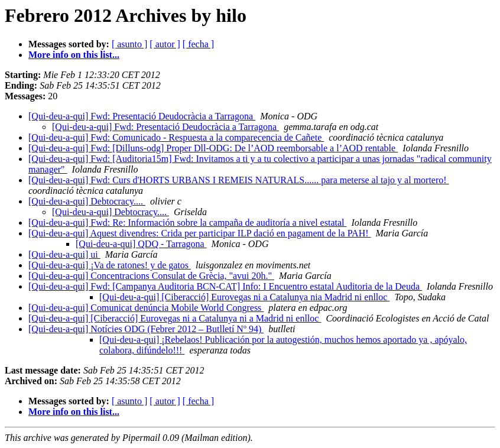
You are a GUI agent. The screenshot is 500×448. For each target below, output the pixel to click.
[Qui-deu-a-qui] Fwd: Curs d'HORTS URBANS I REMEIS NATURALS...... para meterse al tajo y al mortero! (239, 180)
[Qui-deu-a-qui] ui (64, 254)
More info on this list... (74, 55)
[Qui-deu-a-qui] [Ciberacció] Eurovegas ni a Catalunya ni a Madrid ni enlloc (175, 318)
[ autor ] (165, 44)
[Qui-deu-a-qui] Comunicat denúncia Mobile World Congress (146, 308)
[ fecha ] (198, 44)
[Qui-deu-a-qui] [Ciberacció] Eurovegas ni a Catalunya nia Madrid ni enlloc (244, 297)
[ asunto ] (129, 44)
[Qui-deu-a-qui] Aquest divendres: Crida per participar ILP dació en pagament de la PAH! (200, 233)
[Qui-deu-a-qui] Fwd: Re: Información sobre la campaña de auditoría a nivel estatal (187, 223)
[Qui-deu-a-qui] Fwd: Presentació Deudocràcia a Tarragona (142, 116)
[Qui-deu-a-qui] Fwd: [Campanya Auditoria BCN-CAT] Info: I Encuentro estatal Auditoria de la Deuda (225, 286)
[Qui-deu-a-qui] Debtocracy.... (87, 201)
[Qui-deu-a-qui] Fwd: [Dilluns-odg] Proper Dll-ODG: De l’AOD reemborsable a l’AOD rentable (213, 148)
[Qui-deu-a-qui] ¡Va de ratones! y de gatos (110, 265)
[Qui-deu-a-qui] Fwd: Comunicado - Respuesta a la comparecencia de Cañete (176, 137)
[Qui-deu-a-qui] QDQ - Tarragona (141, 244)
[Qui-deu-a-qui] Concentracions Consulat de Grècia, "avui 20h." (151, 276)
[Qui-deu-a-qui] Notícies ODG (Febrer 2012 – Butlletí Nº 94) (146, 329)
